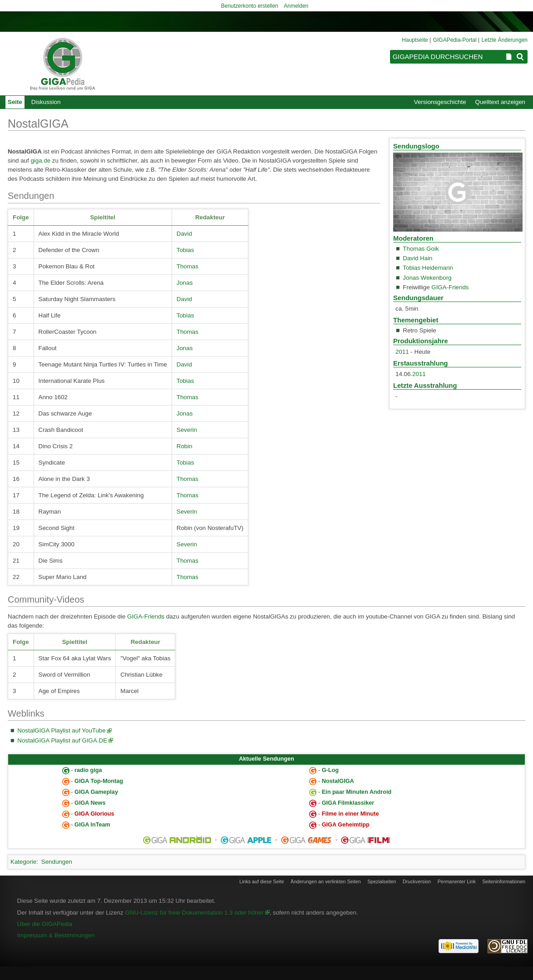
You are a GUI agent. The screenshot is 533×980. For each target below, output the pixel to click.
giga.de (40, 161)
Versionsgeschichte (440, 102)
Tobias (185, 250)
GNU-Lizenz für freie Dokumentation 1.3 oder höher (194, 913)
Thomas (188, 266)
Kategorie (23, 862)
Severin (187, 430)
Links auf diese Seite (262, 881)
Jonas (185, 283)
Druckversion (417, 881)
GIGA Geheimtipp (346, 825)
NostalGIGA (338, 781)
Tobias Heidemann (428, 268)
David (184, 234)
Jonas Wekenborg (427, 278)
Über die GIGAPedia (45, 924)
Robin (185, 446)
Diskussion (46, 102)
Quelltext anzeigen (500, 102)
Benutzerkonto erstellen (250, 6)
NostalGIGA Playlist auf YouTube (61, 730)
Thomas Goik (421, 249)
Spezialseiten (382, 881)
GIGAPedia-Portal (455, 40)
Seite (15, 102)
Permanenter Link (457, 881)
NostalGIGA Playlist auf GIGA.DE (62, 740)
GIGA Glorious (94, 814)
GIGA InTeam (92, 825)
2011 (402, 352)
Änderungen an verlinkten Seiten (326, 881)
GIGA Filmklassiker (348, 803)
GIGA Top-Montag (99, 781)
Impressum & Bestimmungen (56, 935)
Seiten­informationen (504, 881)
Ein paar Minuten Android (357, 792)
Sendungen (57, 862)
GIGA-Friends (450, 287)
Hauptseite (415, 40)
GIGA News (90, 803)
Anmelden (296, 6)
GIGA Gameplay (96, 792)
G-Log (330, 770)
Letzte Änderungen (505, 40)
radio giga (88, 770)
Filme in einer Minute (350, 814)
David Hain (417, 258)
